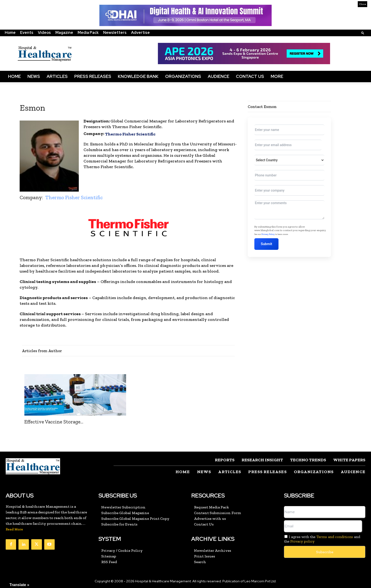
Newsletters (115, 33)
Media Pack (88, 33)
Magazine (64, 33)
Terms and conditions (335, 537)
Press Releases (93, 76)
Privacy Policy (268, 234)
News (34, 76)
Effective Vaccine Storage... (54, 422)
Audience (219, 76)
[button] (363, 33)
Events (27, 33)
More (277, 76)
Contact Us (250, 76)
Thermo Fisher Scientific (130, 134)
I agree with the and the (322, 539)
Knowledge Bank (138, 76)
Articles (57, 76)
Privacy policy (302, 541)
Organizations (183, 76)
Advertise (140, 33)
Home (10, 33)
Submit (268, 244)
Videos (44, 33)
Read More (14, 529)
